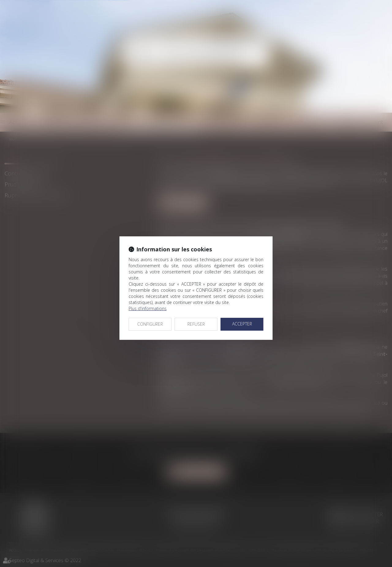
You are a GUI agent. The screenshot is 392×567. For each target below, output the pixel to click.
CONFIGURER (150, 324)
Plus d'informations (148, 308)
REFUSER (196, 324)
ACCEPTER (242, 324)
